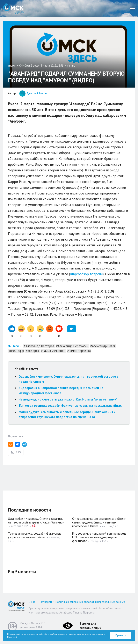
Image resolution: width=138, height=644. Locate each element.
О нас (32, 602)
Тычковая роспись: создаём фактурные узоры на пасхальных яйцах (70, 405)
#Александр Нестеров (39, 346)
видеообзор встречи (86, 274)
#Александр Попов (103, 346)
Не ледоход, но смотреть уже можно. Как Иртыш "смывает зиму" (68, 399)
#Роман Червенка (79, 351)
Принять (121, 635)
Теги (16, 346)
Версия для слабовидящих (90, 626)
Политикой (12, 637)
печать (71, 66)
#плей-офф (16, 351)
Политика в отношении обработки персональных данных (90, 602)
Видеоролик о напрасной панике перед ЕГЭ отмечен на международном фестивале (99, 537)
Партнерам (45, 602)
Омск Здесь (13, 8)
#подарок (32, 351)
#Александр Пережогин (72, 346)
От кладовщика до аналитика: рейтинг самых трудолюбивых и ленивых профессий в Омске (99, 522)
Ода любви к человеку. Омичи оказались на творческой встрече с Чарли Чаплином (36, 520)
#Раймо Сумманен (53, 351)
